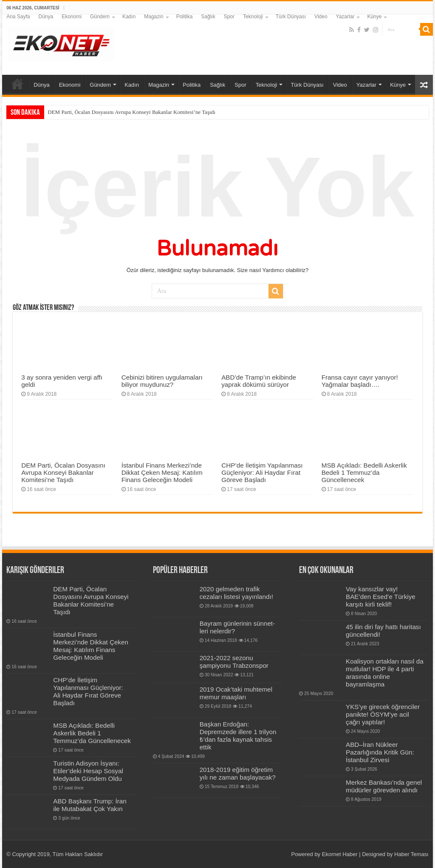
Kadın (129, 17)
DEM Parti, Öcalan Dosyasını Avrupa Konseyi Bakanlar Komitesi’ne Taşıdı (131, 112)
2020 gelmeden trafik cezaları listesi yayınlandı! (236, 593)
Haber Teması (411, 854)
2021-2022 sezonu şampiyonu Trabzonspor (234, 662)
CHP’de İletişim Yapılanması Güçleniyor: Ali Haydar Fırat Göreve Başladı (262, 472)
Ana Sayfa (18, 17)
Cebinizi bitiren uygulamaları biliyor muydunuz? (162, 381)
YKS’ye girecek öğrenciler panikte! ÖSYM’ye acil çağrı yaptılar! (383, 714)
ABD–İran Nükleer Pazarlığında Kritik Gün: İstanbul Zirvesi (380, 752)
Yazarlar (345, 17)
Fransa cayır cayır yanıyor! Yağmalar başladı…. (360, 381)
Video (321, 17)
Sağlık (208, 17)
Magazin (154, 17)
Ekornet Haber (340, 854)
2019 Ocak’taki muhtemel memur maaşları (236, 693)
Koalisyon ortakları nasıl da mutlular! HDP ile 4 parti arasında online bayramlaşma (385, 673)
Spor (229, 17)
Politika (185, 17)
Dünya (46, 17)
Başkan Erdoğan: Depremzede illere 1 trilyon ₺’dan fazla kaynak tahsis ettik (238, 736)
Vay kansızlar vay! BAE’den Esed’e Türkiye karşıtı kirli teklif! (381, 597)
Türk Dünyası (291, 17)
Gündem (100, 17)
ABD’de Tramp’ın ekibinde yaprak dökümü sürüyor (259, 381)
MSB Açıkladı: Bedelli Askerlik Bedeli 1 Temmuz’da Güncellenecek (364, 472)
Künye (374, 17)
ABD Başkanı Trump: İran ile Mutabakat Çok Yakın (90, 805)
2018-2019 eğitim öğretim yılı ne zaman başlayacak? (238, 773)
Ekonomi (72, 17)
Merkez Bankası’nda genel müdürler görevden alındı (384, 786)
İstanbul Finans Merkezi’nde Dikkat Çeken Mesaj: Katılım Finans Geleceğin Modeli (162, 472)
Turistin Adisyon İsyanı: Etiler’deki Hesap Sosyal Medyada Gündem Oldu (88, 771)
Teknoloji (253, 17)
